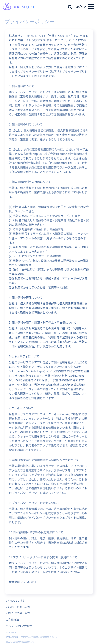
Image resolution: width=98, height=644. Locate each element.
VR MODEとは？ (15, 600)
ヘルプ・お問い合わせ (19, 626)
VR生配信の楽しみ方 (18, 613)
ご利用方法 (12, 619)
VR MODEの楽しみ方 (18, 607)
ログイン (81, 7)
